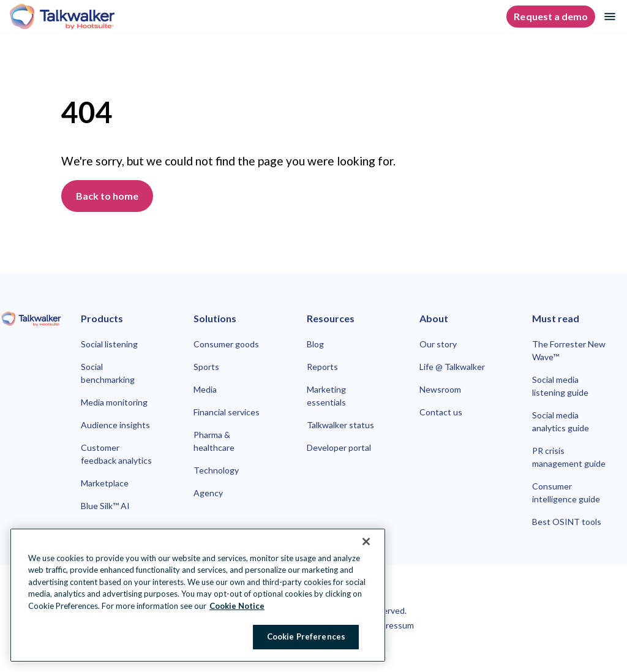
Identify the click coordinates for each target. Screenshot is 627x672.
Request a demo (551, 16)
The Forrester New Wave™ (569, 350)
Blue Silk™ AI (105, 506)
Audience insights (115, 425)
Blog (315, 344)
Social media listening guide (560, 386)
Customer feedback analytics (116, 454)
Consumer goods (226, 344)
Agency (208, 493)
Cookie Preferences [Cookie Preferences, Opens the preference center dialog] (306, 636)
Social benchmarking (108, 373)
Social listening (109, 344)
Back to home (107, 196)
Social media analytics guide (561, 421)
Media (205, 389)
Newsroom (440, 389)
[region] (198, 595)
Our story (438, 344)
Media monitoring (114, 402)
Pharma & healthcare (214, 441)
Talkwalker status (340, 425)
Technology (216, 470)
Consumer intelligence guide (566, 493)
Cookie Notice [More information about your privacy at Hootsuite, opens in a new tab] (237, 606)
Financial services (227, 412)
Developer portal (339, 447)
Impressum (392, 625)
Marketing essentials (326, 396)
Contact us (441, 412)
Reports (322, 367)
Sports (206, 367)
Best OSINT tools (567, 522)
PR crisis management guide (569, 457)
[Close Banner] (366, 542)
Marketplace (105, 483)
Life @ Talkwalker (452, 367)
